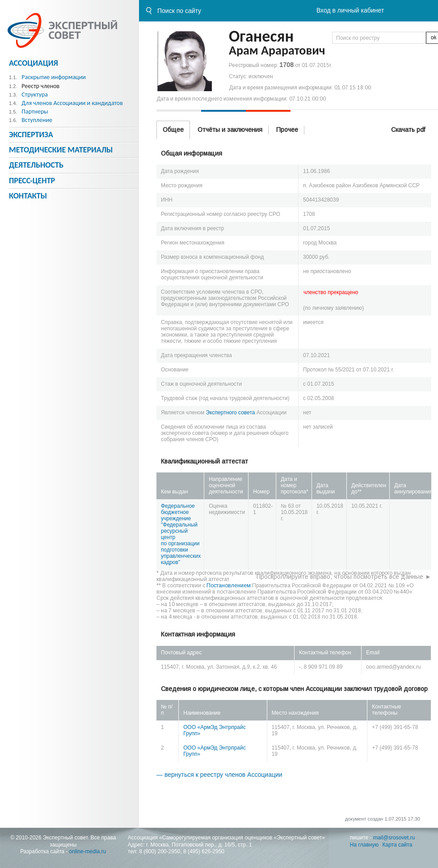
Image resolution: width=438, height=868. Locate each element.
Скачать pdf (408, 130)
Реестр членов (40, 86)
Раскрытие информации (54, 77)
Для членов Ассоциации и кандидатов (72, 103)
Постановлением (229, 586)
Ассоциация (34, 63)
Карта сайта (398, 845)
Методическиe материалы (61, 150)
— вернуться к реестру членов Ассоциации (219, 775)
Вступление (37, 120)
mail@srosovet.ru (394, 838)
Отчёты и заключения (230, 130)
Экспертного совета (231, 413)
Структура (35, 95)
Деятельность (36, 165)
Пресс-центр (32, 181)
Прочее (287, 130)
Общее (173, 130)
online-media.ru (88, 851)
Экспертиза (31, 135)
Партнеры (35, 112)
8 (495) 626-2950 (204, 851)
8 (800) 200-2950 (160, 851)
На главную (364, 845)
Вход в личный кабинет (350, 10)
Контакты (28, 196)
